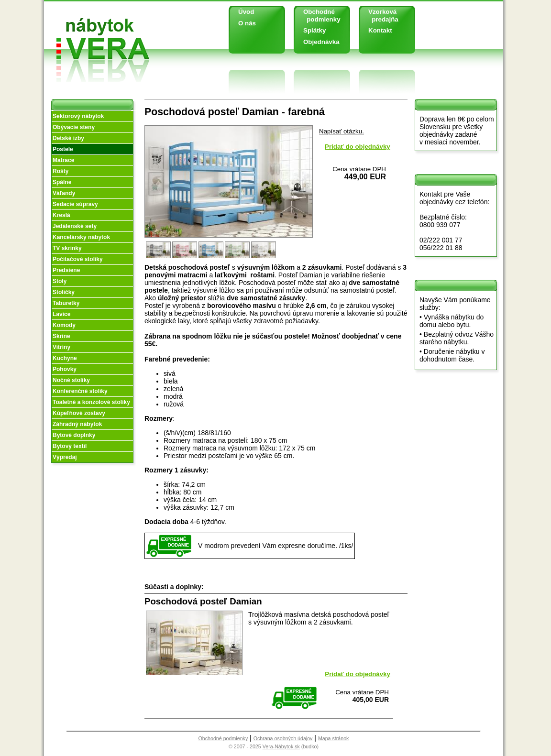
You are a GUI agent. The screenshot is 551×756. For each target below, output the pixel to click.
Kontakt (380, 30)
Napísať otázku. (342, 131)
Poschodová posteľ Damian (203, 601)
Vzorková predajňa (380, 16)
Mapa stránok (334, 738)
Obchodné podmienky (318, 16)
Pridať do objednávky (358, 147)
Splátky (314, 30)
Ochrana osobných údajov (283, 738)
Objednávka (321, 42)
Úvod (246, 12)
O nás (247, 23)
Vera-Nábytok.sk (281, 746)
